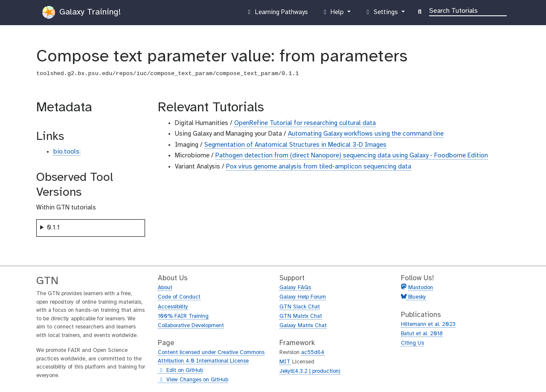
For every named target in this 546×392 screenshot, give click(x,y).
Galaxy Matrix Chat (303, 326)
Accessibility (173, 307)
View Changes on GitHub (193, 380)
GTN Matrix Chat (301, 316)
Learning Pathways (277, 14)
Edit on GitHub (180, 371)
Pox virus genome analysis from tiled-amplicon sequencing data (319, 167)
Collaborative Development (191, 326)
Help (334, 14)
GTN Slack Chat (300, 307)
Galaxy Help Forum (303, 297)
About (165, 288)
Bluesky (416, 297)
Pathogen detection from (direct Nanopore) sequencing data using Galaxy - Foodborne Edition (352, 156)
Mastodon (421, 288)
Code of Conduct (179, 297)
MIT (285, 362)
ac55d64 (313, 353)
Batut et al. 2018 (422, 334)
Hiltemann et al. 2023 (428, 324)
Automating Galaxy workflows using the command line (366, 134)
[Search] (468, 10)
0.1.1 (53, 228)
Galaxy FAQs (295, 288)
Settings (382, 14)
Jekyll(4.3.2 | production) (310, 371)
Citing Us (412, 343)
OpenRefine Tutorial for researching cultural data (305, 123)
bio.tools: (67, 152)
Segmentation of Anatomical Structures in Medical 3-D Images (295, 145)
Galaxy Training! (81, 12)
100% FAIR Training (183, 316)
